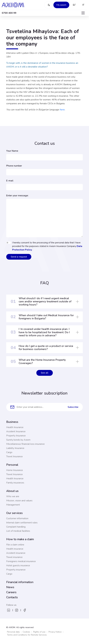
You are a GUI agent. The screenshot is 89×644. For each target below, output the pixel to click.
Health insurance (15, 549)
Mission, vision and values (19, 501)
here (62, 110)
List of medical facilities (18, 531)
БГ (74, 5)
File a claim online (15, 545)
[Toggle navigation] (83, 13)
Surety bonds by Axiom (18, 440)
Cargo (9, 452)
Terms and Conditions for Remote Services (27, 635)
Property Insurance (16, 436)
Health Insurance (15, 427)
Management (13, 505)
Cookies (26, 632)
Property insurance (16, 570)
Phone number (14, 166)
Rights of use (39, 632)
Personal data (13, 632)
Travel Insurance (14, 456)
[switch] (9, 243)
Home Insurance (15, 470)
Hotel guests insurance (18, 566)
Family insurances (15, 483)
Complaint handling (16, 527)
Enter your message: (17, 196)
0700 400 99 (9, 13)
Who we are (13, 496)
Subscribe (73, 407)
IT (83, 5)
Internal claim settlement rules (22, 523)
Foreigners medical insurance (21, 561)
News (10, 587)
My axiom (61, 5)
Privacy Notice (55, 632)
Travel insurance (14, 557)
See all (45, 373)
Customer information (17, 518)
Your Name (12, 151)
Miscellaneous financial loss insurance (25, 444)
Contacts (12, 597)
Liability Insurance (15, 448)
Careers (11, 592)
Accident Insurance (16, 431)
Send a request (19, 257)
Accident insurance (16, 553)
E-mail (10, 181)
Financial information (20, 582)
